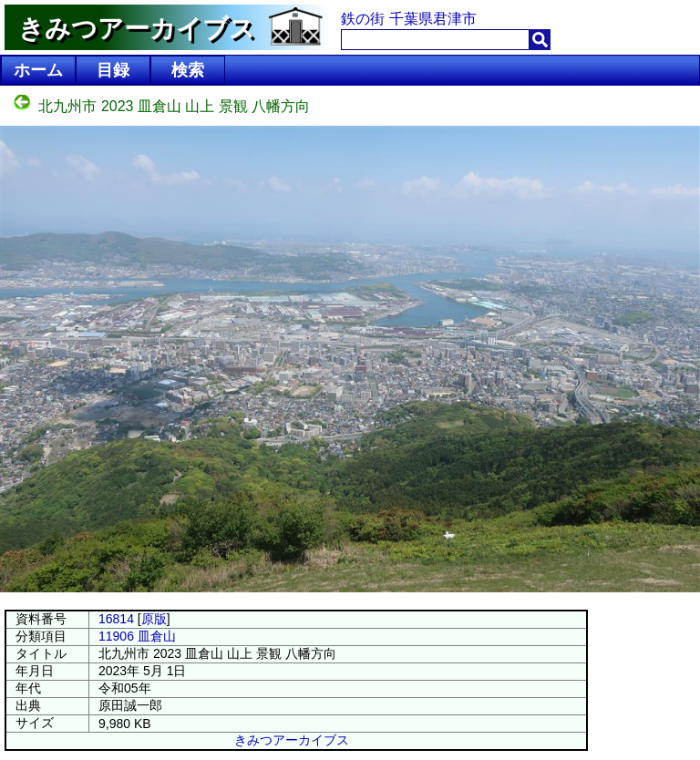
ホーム (38, 70)
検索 (188, 70)
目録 (113, 70)
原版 (154, 619)
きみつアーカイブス (292, 740)
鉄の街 (363, 19)
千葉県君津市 (433, 19)
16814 (116, 619)
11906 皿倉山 (137, 636)
